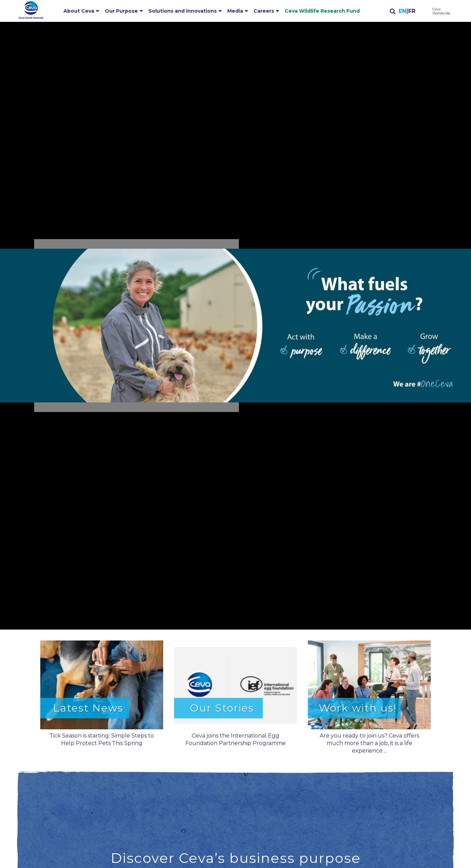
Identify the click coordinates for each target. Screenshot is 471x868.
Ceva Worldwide (441, 11)
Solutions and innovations (183, 11)
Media (235, 11)
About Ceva (79, 11)
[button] (235, 326)
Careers (264, 11)
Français (411, 11)
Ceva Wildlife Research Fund (322, 11)
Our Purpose (121, 11)
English (402, 11)
